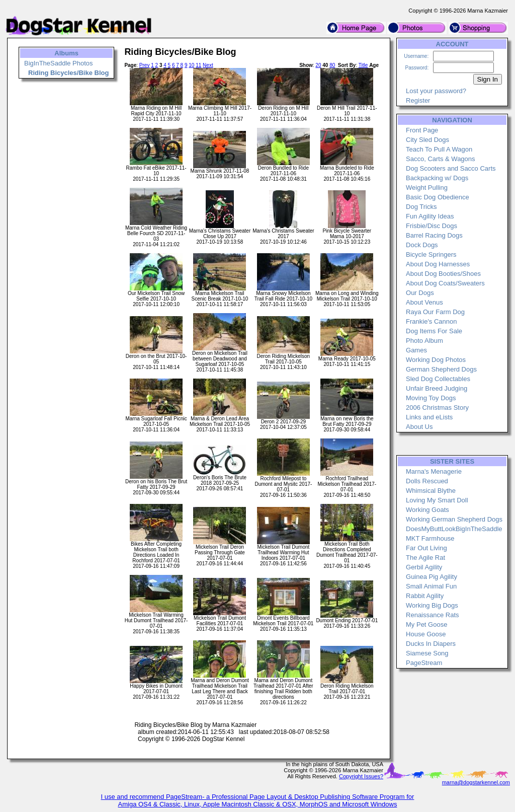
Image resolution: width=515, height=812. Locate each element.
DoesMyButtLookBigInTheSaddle (454, 529)
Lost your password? (436, 91)
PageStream (424, 663)
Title (363, 65)
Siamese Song (427, 653)
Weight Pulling (427, 188)
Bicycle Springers (431, 254)
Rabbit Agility (425, 596)
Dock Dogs (422, 245)
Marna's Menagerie (434, 471)
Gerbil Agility (424, 567)
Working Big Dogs (432, 605)
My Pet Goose (426, 624)
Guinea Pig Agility (432, 577)
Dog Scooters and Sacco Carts (451, 168)
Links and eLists (429, 417)
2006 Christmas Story (437, 408)
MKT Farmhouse (430, 538)
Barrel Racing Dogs (434, 235)
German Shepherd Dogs (441, 369)
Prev (145, 65)
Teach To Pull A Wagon (439, 149)
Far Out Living (426, 548)
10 (191, 65)
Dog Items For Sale (434, 331)
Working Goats (427, 510)
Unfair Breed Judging (437, 388)
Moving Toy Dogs (431, 398)
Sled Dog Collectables (438, 379)
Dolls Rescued (427, 481)
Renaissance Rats (433, 615)
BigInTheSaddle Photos (59, 63)
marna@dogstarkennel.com (476, 782)
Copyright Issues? (361, 776)
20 (318, 65)
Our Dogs (420, 293)
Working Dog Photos (436, 360)
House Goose (426, 634)
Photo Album (424, 341)
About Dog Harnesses (438, 264)
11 (198, 65)
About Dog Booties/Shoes (443, 274)
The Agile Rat (425, 558)
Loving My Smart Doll (437, 500)
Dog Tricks (421, 207)
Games (416, 350)
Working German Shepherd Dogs (454, 519)
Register (418, 100)
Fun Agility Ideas (430, 216)
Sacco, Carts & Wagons (441, 159)
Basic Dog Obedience (438, 197)
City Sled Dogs (427, 140)
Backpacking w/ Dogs (437, 178)
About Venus (424, 302)
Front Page (422, 130)
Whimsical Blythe (431, 491)
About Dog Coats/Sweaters (445, 283)
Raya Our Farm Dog (435, 312)
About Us (419, 427)
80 (332, 65)
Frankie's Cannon (431, 321)
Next (208, 65)
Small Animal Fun (431, 586)
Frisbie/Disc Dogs (432, 226)
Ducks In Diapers (431, 644)
